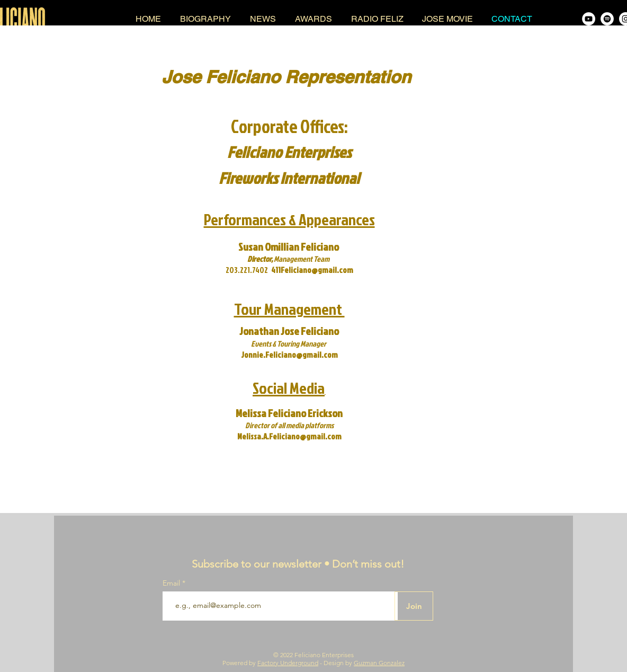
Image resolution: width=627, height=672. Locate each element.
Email (172, 583)
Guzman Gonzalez (379, 663)
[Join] (414, 606)
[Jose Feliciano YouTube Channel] (589, 19)
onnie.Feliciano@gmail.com (291, 355)
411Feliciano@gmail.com (312, 270)
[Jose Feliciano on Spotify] (607, 19)
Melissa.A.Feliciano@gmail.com (289, 436)
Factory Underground (288, 663)
